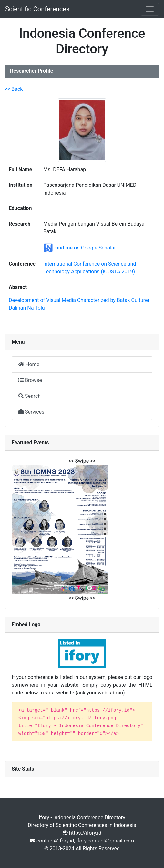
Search (30, 396)
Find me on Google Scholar (85, 247)
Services (31, 412)
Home (29, 364)
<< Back (14, 89)
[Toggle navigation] (150, 9)
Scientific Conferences (37, 9)
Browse (30, 380)
